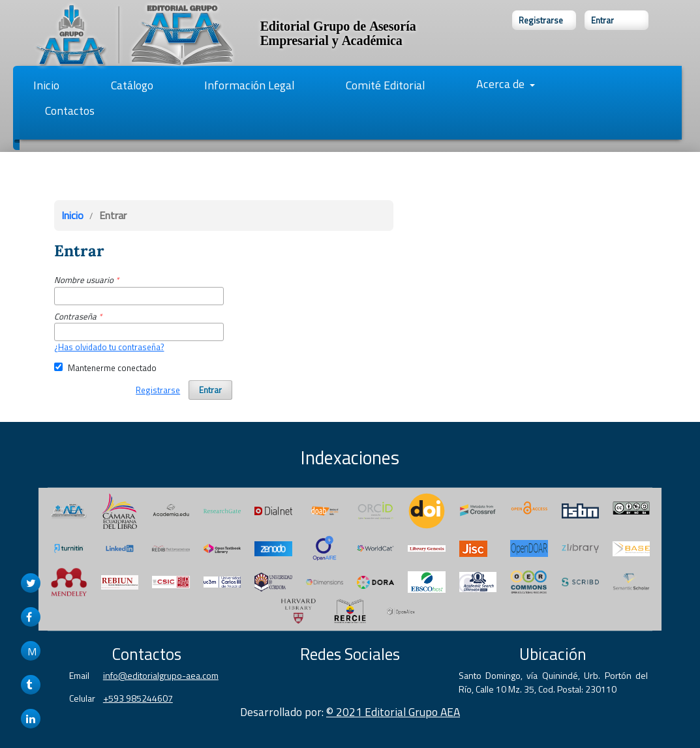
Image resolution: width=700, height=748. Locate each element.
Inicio (46, 85)
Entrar (602, 20)
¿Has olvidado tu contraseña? (109, 347)
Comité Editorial (385, 85)
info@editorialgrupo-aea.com (161, 675)
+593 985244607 (138, 698)
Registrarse (541, 20)
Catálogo (132, 85)
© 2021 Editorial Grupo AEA (393, 712)
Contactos (70, 111)
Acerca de (502, 84)
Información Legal (249, 85)
